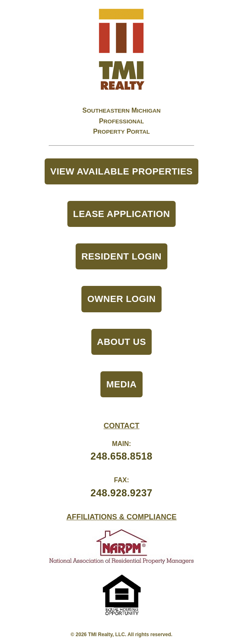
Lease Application (122, 214)
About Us (122, 342)
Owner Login (121, 299)
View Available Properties (122, 171)
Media (121, 384)
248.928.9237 (121, 493)
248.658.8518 (121, 456)
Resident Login (121, 256)
